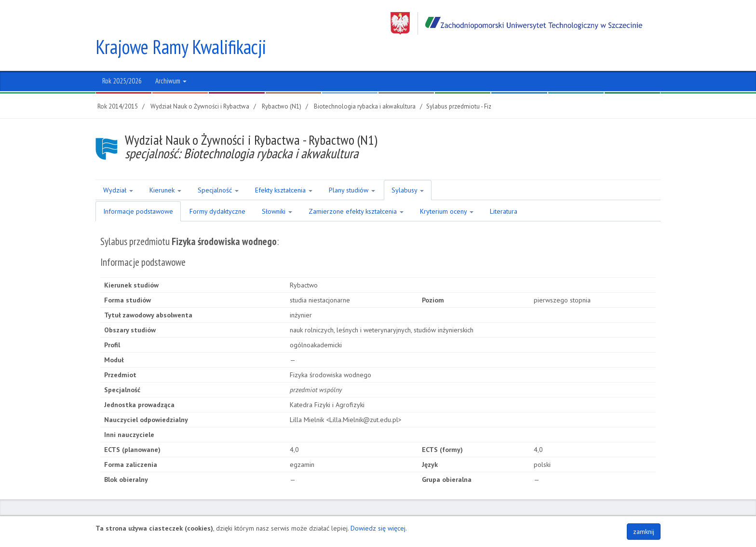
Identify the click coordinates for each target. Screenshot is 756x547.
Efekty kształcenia (284, 167)
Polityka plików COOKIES (624, 512)
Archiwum (171, 58)
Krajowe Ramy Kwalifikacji (181, 24)
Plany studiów (352, 167)
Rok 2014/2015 (118, 84)
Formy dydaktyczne (217, 189)
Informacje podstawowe (138, 189)
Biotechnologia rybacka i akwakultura (365, 84)
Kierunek (165, 167)
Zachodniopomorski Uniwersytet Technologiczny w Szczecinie (516, 23)
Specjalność (218, 167)
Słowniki (277, 189)
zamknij (644, 532)
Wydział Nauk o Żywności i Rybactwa (200, 84)
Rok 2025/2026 (122, 58)
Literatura (504, 189)
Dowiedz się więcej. (379, 528)
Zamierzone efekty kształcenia (356, 189)
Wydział (118, 167)
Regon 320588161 (450, 512)
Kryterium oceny (447, 189)
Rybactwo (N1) (282, 84)
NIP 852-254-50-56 (393, 512)
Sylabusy (408, 167)
